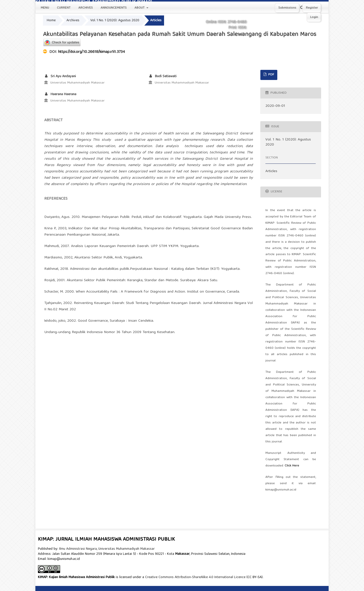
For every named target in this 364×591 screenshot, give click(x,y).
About (140, 8)
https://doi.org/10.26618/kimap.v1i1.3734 (92, 52)
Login (314, 17)
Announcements (114, 8)
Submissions (287, 8)
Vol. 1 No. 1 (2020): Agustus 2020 (115, 21)
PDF (271, 75)
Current (64, 8)
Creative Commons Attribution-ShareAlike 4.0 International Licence (195, 577)
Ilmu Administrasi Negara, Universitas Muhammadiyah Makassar (107, 549)
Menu (45, 8)
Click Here (292, 466)
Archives (86, 8)
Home (51, 21)
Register (312, 8)
